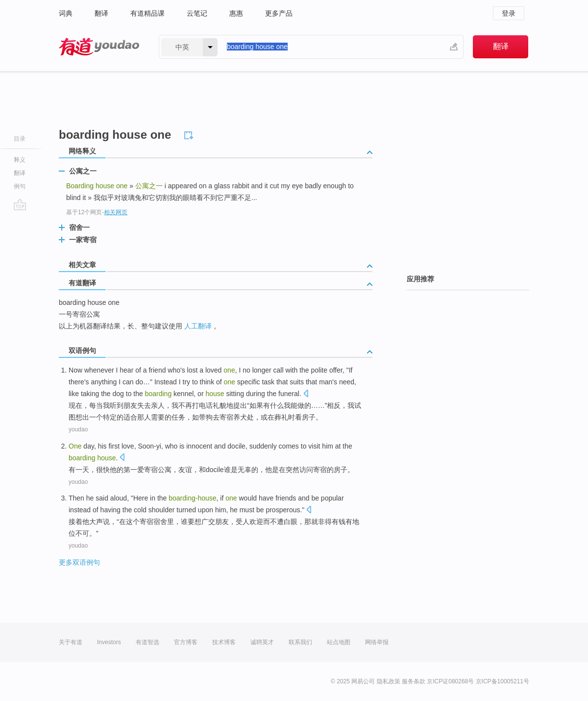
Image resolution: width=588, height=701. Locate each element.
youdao (78, 429)
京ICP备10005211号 (502, 681)
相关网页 (116, 212)
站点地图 (339, 642)
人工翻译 (198, 326)
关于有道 (71, 642)
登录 (509, 13)
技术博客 (224, 642)
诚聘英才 (262, 642)
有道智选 (147, 642)
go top (20, 204)
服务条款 (414, 681)
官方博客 (186, 642)
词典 (66, 13)
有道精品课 (147, 13)
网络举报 (377, 642)
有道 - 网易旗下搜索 (99, 47)
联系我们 (300, 642)
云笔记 (197, 13)
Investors (109, 642)
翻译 (101, 13)
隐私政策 (389, 681)
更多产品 (279, 13)
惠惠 (236, 13)
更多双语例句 (79, 562)
